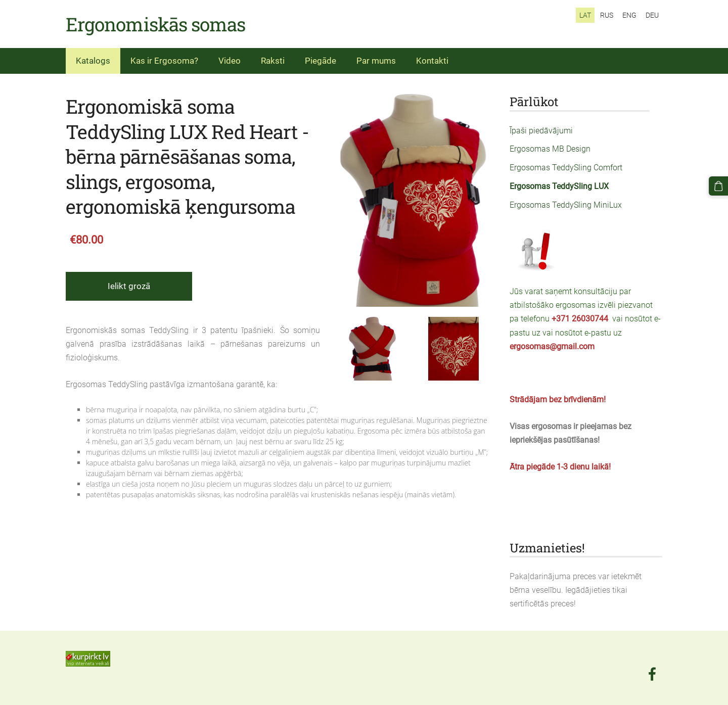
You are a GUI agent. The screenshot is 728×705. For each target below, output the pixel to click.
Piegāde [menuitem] (321, 61)
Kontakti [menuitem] (432, 61)
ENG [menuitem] (629, 15)
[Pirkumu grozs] (718, 186)
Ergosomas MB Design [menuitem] (550, 149)
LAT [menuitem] (585, 15)
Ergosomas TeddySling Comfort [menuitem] (566, 168)
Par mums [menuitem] (376, 61)
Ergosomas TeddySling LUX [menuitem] (559, 186)
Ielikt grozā (129, 286)
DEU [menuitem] (652, 15)
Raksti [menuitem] (273, 61)
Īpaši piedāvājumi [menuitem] (541, 131)
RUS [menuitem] (607, 15)
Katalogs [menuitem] (93, 61)
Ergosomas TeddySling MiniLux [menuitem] (566, 205)
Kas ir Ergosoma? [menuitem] (164, 61)
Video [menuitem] (230, 61)
